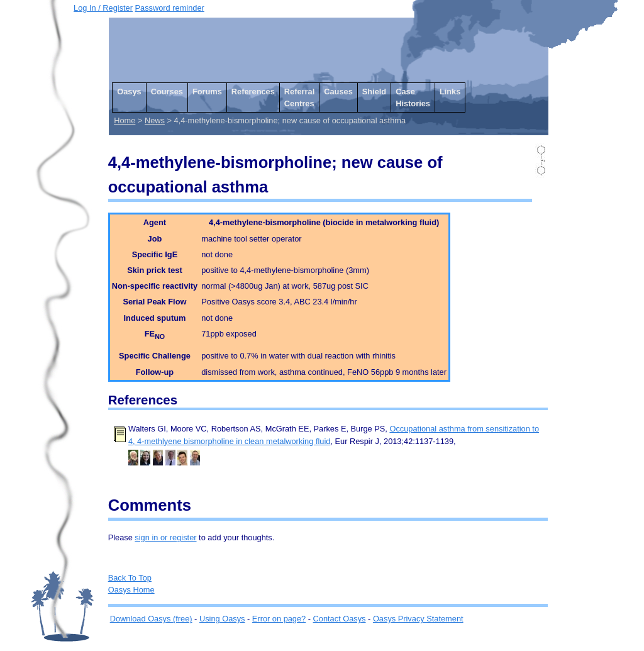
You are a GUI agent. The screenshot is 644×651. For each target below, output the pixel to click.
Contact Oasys (340, 619)
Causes (338, 92)
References (253, 92)
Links (450, 92)
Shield (374, 92)
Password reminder (170, 8)
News (155, 120)
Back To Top (130, 578)
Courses (167, 92)
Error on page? (279, 619)
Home (125, 120)
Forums (207, 92)
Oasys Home (131, 590)
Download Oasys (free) (151, 619)
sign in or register (165, 537)
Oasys (129, 92)
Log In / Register (103, 8)
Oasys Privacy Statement (418, 619)
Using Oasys (222, 619)
